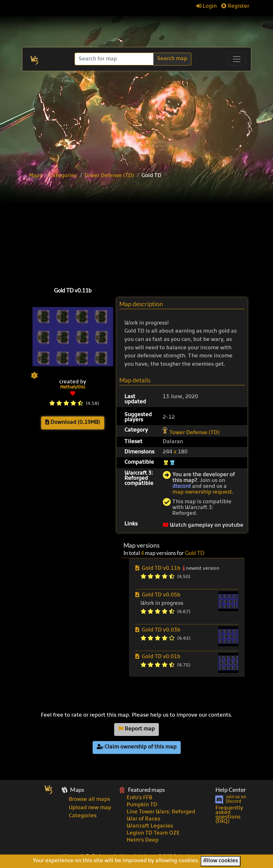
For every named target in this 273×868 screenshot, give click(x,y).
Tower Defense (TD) (109, 176)
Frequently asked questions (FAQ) (229, 815)
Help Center (231, 790)
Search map (172, 59)
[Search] (115, 59)
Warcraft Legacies (150, 826)
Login (206, 6)
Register (235, 6)
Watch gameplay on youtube (203, 525)
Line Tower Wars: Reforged (161, 812)
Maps (36, 176)
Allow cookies (221, 861)
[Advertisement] (147, 231)
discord (182, 487)
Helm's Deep (143, 840)
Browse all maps (89, 800)
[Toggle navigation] (237, 59)
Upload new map (90, 808)
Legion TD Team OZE (153, 833)
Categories (63, 176)
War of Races (143, 819)
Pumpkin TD (142, 805)
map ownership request (202, 492)
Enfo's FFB (139, 798)
